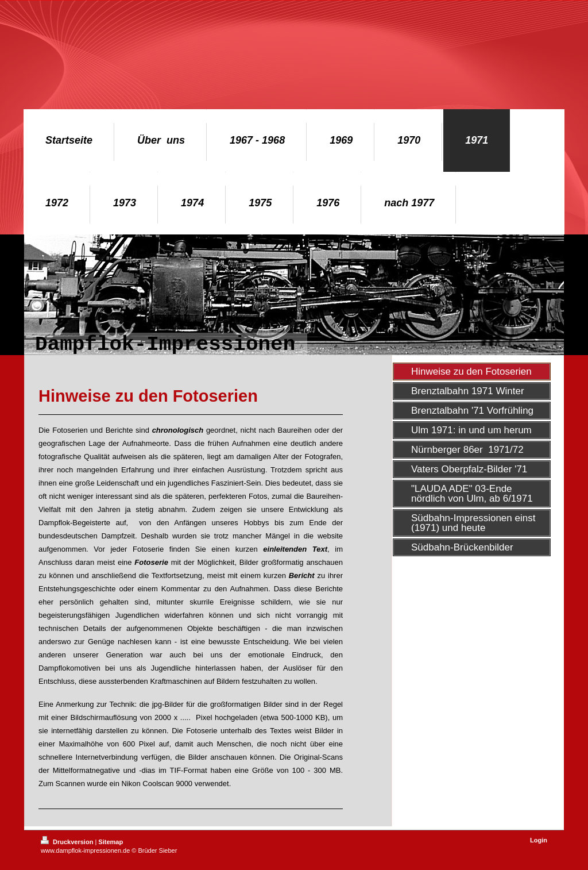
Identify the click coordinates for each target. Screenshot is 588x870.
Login (539, 840)
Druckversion (68, 842)
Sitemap (111, 842)
